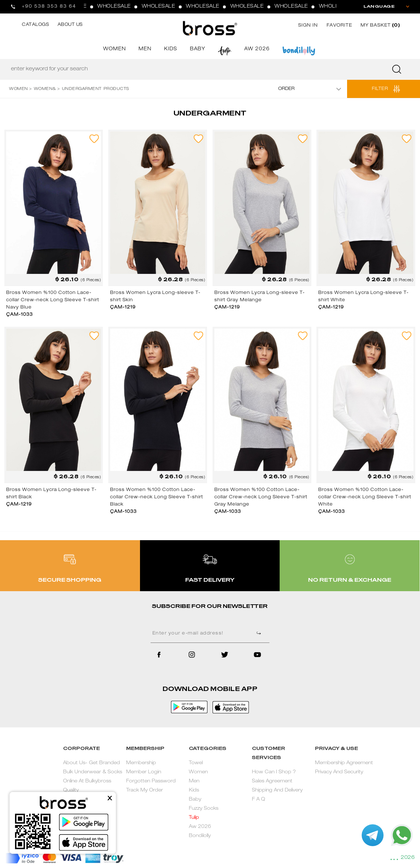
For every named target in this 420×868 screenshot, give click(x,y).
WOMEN (114, 49)
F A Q (258, 800)
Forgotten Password (151, 781)
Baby (195, 800)
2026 (408, 858)
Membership (141, 763)
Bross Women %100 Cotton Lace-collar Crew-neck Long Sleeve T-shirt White (365, 497)
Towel (196, 763)
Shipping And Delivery (277, 791)
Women (198, 772)
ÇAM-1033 (20, 315)
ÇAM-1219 (123, 307)
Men (194, 781)
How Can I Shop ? (274, 772)
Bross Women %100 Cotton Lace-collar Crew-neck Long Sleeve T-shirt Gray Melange (261, 497)
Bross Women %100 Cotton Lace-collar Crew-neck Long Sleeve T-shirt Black (157, 497)
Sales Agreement (272, 781)
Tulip (194, 818)
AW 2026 (257, 49)
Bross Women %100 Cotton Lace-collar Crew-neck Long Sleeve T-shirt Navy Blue (53, 300)
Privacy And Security (339, 772)
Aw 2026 (200, 827)
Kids (194, 791)
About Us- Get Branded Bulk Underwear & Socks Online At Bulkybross (93, 772)
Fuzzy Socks (204, 809)
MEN (145, 49)
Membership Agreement (344, 763)
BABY (198, 49)
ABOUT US (70, 25)
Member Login (144, 772)
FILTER (380, 89)
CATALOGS (35, 25)
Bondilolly (200, 836)
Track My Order (145, 791)
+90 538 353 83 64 (49, 7)
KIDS (171, 49)
